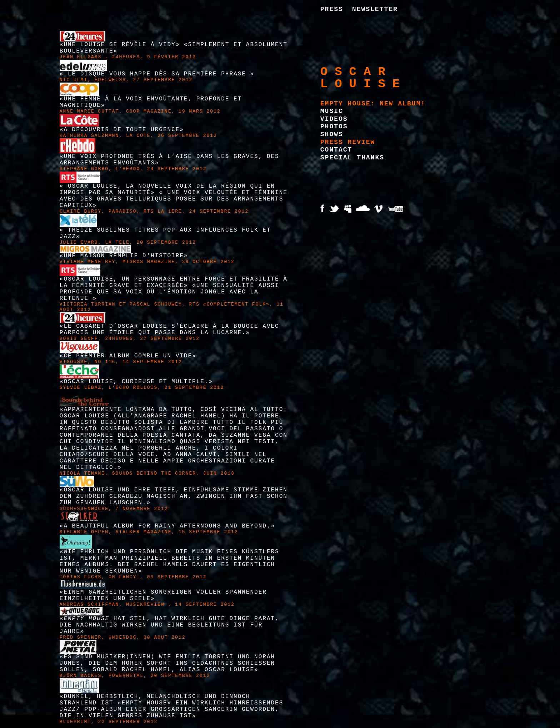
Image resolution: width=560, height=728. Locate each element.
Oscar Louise (364, 78)
